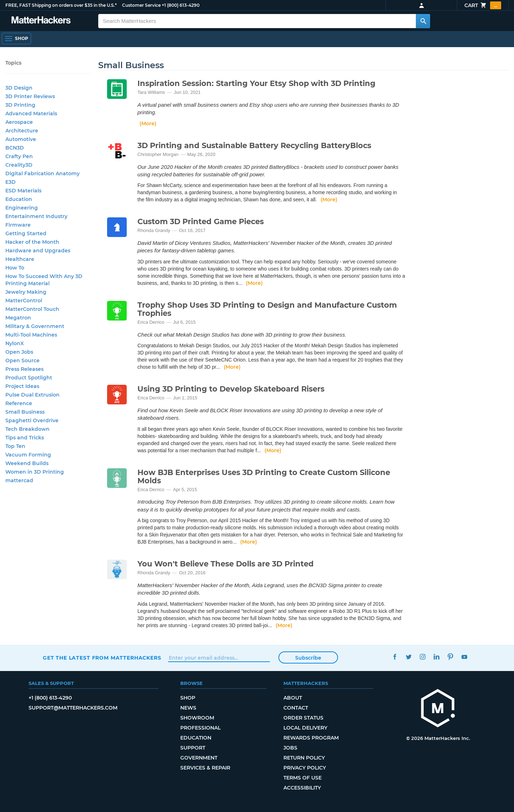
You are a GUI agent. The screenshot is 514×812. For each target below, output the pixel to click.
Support (193, 748)
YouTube (464, 657)
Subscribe (308, 658)
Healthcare (20, 259)
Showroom (197, 718)
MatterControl (24, 301)
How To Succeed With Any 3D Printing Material (44, 280)
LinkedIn (436, 657)
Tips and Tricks (25, 438)
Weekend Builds (27, 463)
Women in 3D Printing (35, 472)
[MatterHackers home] (41, 21)
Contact (296, 708)
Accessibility (302, 788)
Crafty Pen (19, 156)
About (293, 698)
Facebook (395, 657)
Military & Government (35, 326)
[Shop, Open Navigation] (16, 39)
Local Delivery (305, 728)
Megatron (18, 318)
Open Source (22, 360)
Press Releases (24, 369)
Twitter (409, 657)
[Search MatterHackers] (423, 21)
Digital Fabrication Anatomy (42, 173)
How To (15, 268)
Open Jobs (19, 352)
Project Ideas (22, 386)
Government (199, 758)
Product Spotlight (29, 378)
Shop (188, 698)
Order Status (303, 718)
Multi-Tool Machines (31, 335)
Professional (200, 728)
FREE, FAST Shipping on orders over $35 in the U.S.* (61, 5)
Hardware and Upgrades (38, 251)
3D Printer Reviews (30, 96)
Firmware (18, 225)
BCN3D (15, 148)
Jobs (290, 748)
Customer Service (141, 5)
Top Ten (15, 446)
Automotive (21, 139)
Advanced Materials (31, 114)
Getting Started (26, 233)
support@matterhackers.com (73, 708)
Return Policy (304, 758)
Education (19, 199)
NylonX (15, 343)
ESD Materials (23, 191)
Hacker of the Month (32, 242)
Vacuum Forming (28, 455)
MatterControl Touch (32, 309)
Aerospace (19, 122)
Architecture (22, 131)
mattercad (19, 480)
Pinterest (450, 657)
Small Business (25, 412)
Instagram (422, 657)
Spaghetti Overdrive (32, 420)
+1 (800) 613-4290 (181, 5)
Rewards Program (311, 738)
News (188, 708)
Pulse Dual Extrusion (32, 395)
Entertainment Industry (36, 216)
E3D (11, 182)
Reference (19, 403)
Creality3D (19, 165)
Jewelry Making (26, 292)
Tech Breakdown (27, 429)
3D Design (19, 88)
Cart (483, 5)
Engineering (22, 208)
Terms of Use (303, 778)
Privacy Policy (305, 768)
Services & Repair (205, 768)
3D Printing (20, 105)
